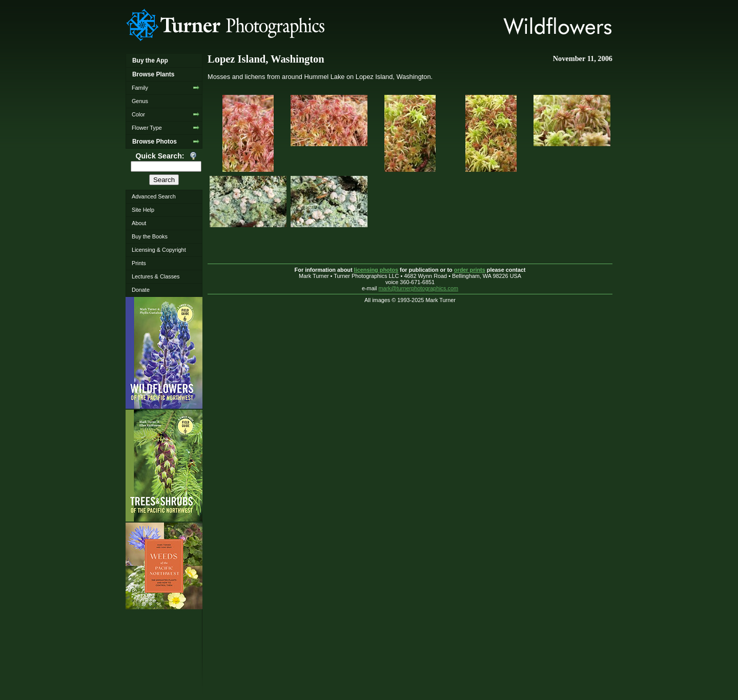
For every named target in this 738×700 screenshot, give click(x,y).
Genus (140, 101)
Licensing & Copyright (159, 250)
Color (138, 114)
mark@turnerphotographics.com (419, 288)
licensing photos (376, 270)
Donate (141, 290)
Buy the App (150, 61)
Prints (139, 263)
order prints (470, 270)
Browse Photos (155, 142)
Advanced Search (154, 196)
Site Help (143, 210)
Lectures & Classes (156, 276)
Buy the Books (150, 236)
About (139, 223)
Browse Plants (153, 74)
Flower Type (147, 128)
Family (140, 88)
